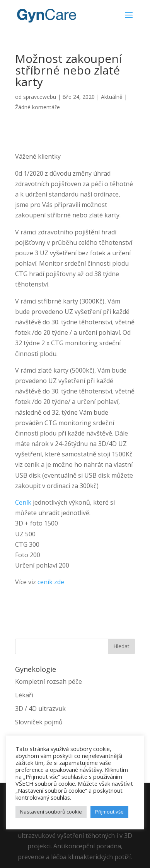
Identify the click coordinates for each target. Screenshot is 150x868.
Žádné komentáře (37, 107)
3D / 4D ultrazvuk (40, 709)
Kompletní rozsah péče (49, 682)
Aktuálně (112, 97)
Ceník (23, 502)
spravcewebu (40, 97)
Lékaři (24, 695)
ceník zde (51, 582)
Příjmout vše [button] (109, 812)
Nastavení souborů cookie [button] (51, 812)
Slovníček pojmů (39, 722)
